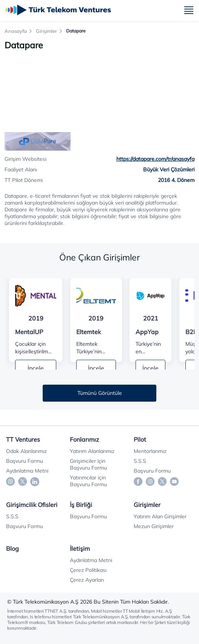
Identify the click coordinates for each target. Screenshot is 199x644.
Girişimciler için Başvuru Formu (88, 464)
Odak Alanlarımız (26, 451)
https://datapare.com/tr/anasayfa (155, 159)
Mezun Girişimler (154, 526)
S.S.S (140, 461)
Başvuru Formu (25, 461)
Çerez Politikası (88, 570)
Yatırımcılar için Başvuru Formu (88, 481)
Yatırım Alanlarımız (92, 451)
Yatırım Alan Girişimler (160, 516)
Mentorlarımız (150, 451)
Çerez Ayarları (87, 580)
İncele (36, 368)
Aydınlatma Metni (27, 471)
